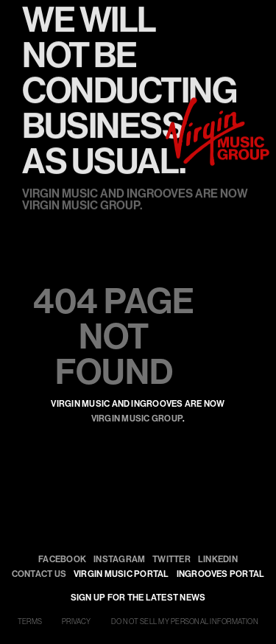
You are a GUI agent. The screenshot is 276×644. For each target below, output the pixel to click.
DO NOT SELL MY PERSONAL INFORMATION (185, 622)
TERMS (30, 622)
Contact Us (39, 574)
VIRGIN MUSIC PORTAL (121, 574)
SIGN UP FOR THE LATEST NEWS (138, 597)
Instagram (119, 559)
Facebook (62, 559)
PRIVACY (77, 622)
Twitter (171, 559)
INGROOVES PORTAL (221, 574)
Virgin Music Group (137, 418)
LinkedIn (218, 559)
